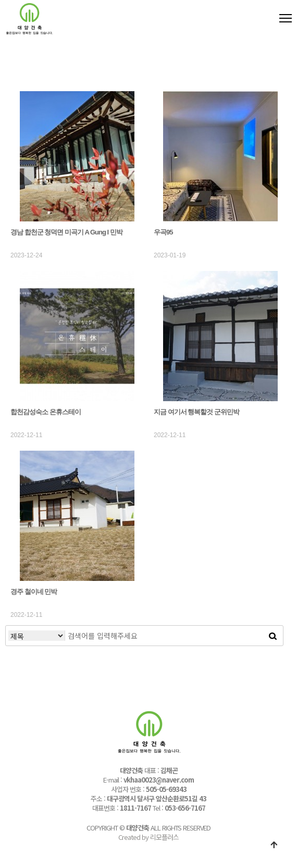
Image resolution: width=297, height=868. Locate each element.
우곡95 (163, 232)
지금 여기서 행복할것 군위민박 (196, 412)
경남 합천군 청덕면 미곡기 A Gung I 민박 (66, 232)
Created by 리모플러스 (148, 837)
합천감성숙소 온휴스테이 (46, 412)
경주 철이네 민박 (34, 592)
